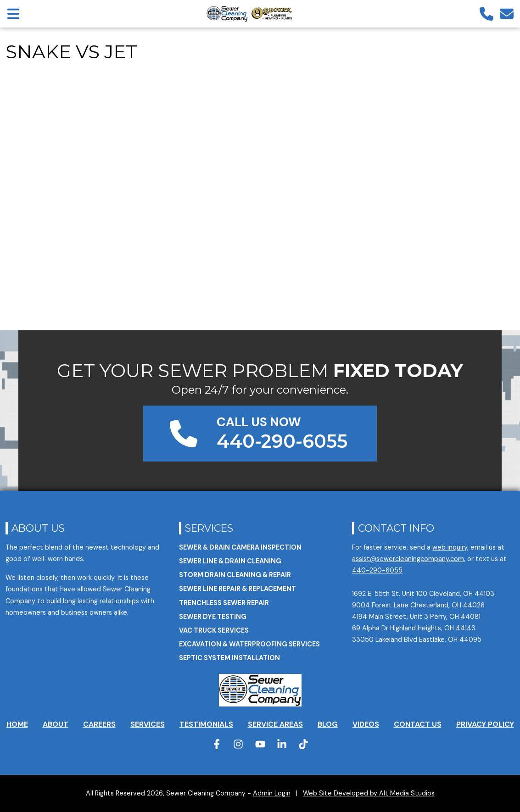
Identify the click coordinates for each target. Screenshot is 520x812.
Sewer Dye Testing (213, 617)
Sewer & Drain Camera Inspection (240, 547)
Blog (328, 724)
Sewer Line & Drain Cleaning (230, 561)
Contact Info (396, 528)
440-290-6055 (377, 570)
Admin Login (272, 793)
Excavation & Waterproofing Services (249, 644)
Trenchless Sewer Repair (224, 603)
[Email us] (507, 14)
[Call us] (486, 14)
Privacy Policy (485, 724)
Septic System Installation (229, 658)
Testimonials (206, 724)
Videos (366, 724)
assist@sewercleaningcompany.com (408, 559)
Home (17, 724)
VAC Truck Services (214, 630)
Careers (99, 724)
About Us (38, 528)
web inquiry (450, 547)
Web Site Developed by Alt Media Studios (369, 793)
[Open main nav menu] (13, 14)
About (56, 724)
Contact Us (418, 724)
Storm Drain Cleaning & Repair (235, 575)
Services (209, 528)
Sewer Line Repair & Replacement (238, 589)
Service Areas (275, 724)
